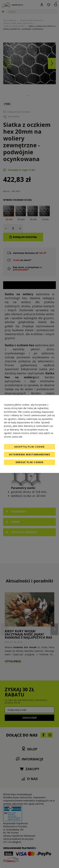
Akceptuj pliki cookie (29, 447)
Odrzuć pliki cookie (30, 462)
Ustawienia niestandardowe (29, 454)
